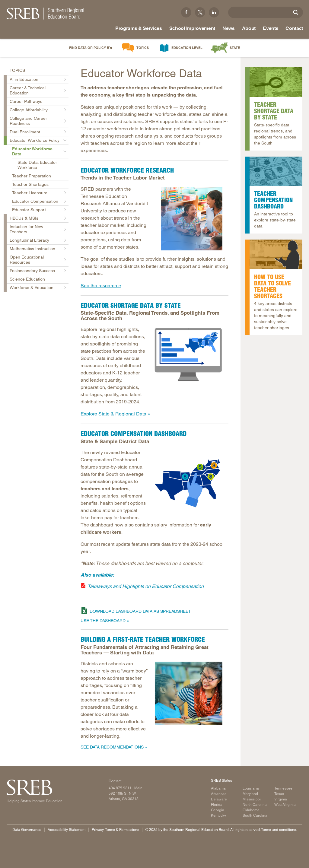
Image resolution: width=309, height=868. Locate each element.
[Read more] (276, 171)
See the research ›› (101, 286)
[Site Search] (296, 12)
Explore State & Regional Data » (115, 414)
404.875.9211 (120, 788)
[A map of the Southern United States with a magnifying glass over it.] (276, 82)
